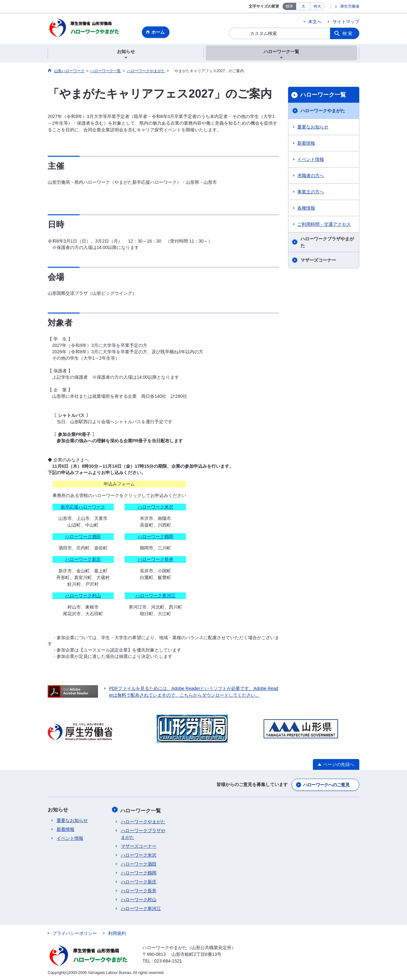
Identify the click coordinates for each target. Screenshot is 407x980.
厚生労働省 (350, 6)
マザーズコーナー (318, 261)
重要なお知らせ (313, 128)
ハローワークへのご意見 (326, 785)
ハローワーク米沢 (155, 507)
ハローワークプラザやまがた (327, 243)
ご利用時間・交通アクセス (324, 225)
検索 (348, 33)
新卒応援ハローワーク (83, 507)
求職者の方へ (311, 176)
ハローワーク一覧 (323, 96)
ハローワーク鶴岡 (155, 537)
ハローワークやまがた (323, 112)
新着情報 (306, 144)
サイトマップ (346, 22)
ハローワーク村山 (83, 596)
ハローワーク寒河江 (155, 596)
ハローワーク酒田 (83, 537)
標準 (289, 6)
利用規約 (117, 932)
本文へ (315, 22)
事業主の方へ (311, 193)
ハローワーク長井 (155, 560)
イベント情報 (311, 160)
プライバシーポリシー (75, 932)
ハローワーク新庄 (83, 560)
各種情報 (306, 209)
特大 (317, 6)
